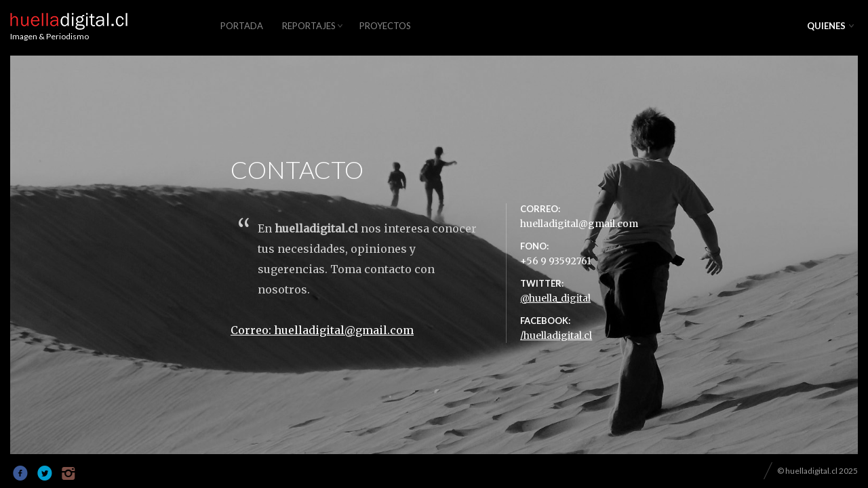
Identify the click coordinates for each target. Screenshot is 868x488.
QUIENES (826, 26)
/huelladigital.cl (556, 338)
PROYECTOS (385, 26)
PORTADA (242, 26)
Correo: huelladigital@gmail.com (322, 332)
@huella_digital (555, 300)
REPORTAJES (309, 26)
